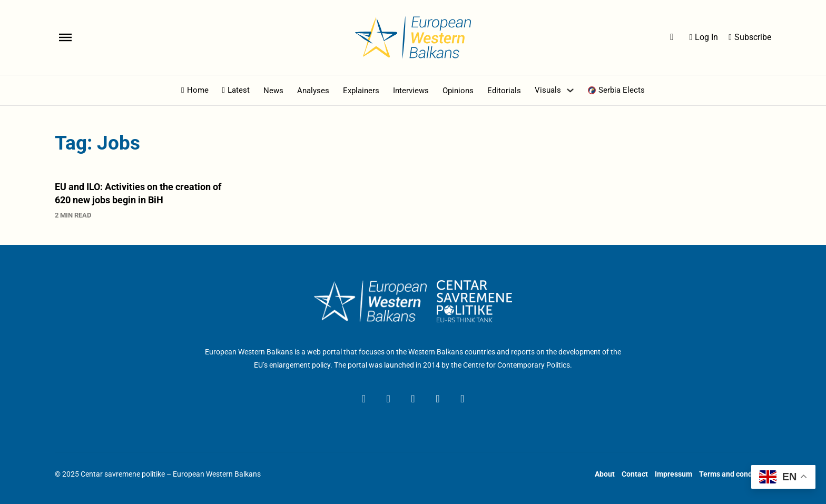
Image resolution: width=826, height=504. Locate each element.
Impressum (673, 474)
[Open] (65, 37)
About (605, 474)
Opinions (458, 91)
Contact (635, 474)
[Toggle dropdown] (570, 90)
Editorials (504, 91)
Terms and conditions (735, 474)
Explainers (361, 91)
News (273, 91)
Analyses (313, 91)
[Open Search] (672, 37)
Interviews (411, 91)
